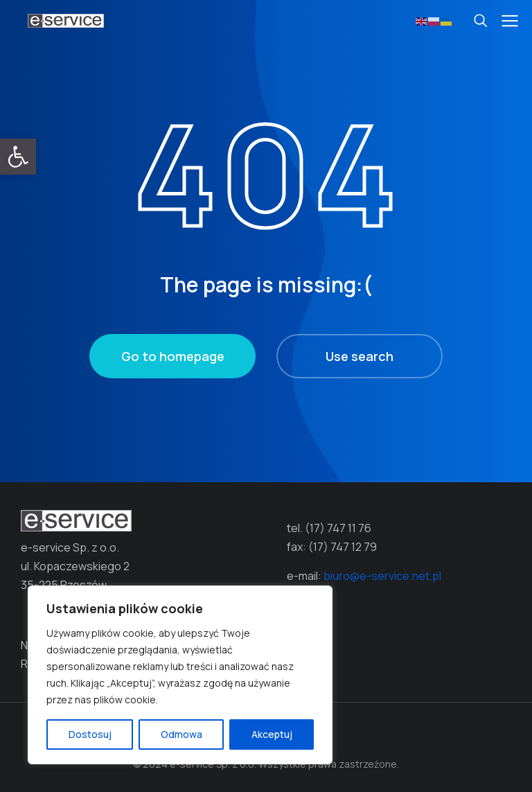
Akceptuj (272, 734)
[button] (18, 157)
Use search (360, 356)
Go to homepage (173, 356)
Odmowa (181, 734)
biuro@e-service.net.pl (382, 576)
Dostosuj (90, 734)
